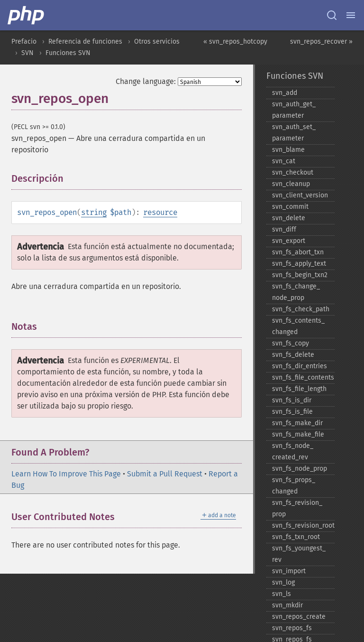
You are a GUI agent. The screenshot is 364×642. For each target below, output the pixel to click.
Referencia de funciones (85, 42)
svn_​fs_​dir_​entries (300, 366)
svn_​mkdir (287, 605)
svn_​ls (282, 594)
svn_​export (289, 241)
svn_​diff (284, 229)
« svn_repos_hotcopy (235, 42)
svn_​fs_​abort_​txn (298, 252)
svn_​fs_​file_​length (299, 389)
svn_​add (285, 93)
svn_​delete (289, 218)
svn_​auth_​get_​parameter (294, 110)
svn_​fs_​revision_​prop (297, 508)
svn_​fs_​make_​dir (297, 423)
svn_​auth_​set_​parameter (294, 133)
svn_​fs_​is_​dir (292, 400)
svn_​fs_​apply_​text (299, 264)
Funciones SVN (68, 53)
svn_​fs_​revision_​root (303, 526)
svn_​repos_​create (299, 617)
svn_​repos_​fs (292, 628)
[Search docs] (332, 15)
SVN (27, 53)
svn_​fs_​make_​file (298, 434)
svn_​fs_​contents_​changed (298, 326)
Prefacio (24, 42)
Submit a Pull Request (165, 474)
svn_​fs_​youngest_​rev (299, 554)
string (94, 212)
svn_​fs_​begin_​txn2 (300, 275)
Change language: (146, 81)
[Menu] (351, 15)
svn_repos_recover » (321, 42)
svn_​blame (288, 150)
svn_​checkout (293, 172)
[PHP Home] (27, 15)
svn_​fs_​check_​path (301, 309)
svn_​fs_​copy (291, 343)
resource (160, 212)
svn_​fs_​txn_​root (296, 537)
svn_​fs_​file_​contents (303, 377)
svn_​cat (284, 161)
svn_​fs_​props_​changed (294, 486)
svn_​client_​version (300, 195)
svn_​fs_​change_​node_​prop (296, 292)
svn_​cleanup (291, 184)
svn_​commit (290, 207)
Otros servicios (157, 42)
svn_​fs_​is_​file (292, 412)
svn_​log (283, 582)
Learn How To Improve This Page (66, 474)
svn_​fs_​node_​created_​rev (293, 451)
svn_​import (289, 571)
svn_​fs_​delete (293, 355)
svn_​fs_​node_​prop (300, 469)
